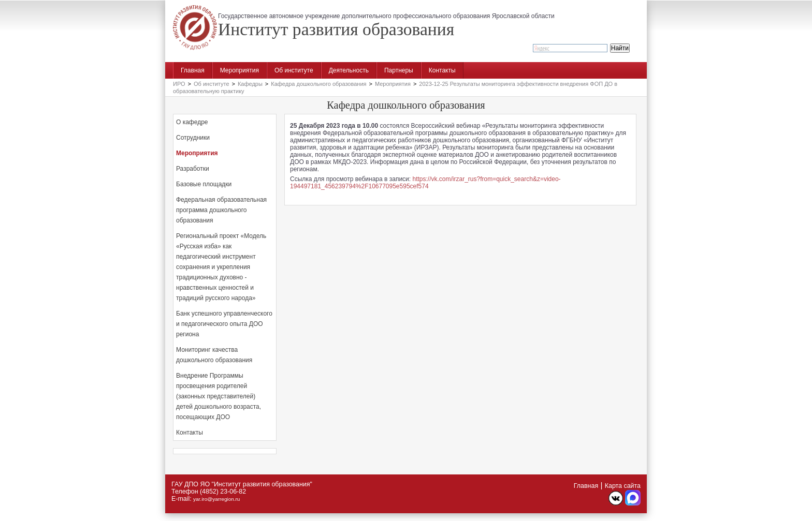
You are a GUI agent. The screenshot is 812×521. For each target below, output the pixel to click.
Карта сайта (623, 486)
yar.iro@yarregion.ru (216, 499)
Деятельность (349, 70)
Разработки (193, 169)
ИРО (179, 84)
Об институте (294, 70)
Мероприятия (240, 70)
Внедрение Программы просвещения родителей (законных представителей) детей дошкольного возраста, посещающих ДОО (219, 396)
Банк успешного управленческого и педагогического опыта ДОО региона (224, 324)
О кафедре (192, 122)
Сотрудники (193, 138)
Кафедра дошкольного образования (318, 84)
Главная (193, 70)
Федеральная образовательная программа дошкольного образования (221, 210)
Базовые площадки (204, 184)
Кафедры (250, 84)
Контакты (442, 70)
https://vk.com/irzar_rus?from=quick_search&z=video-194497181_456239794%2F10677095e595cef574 (425, 183)
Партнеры (399, 70)
